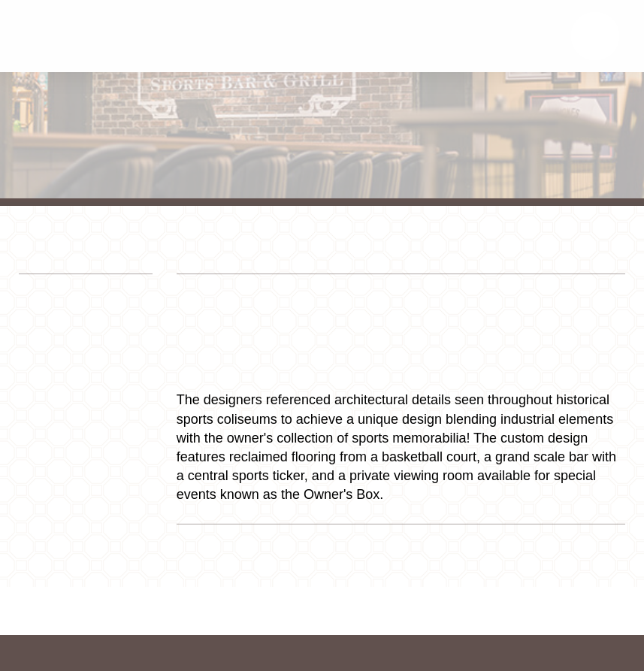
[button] (595, 36)
